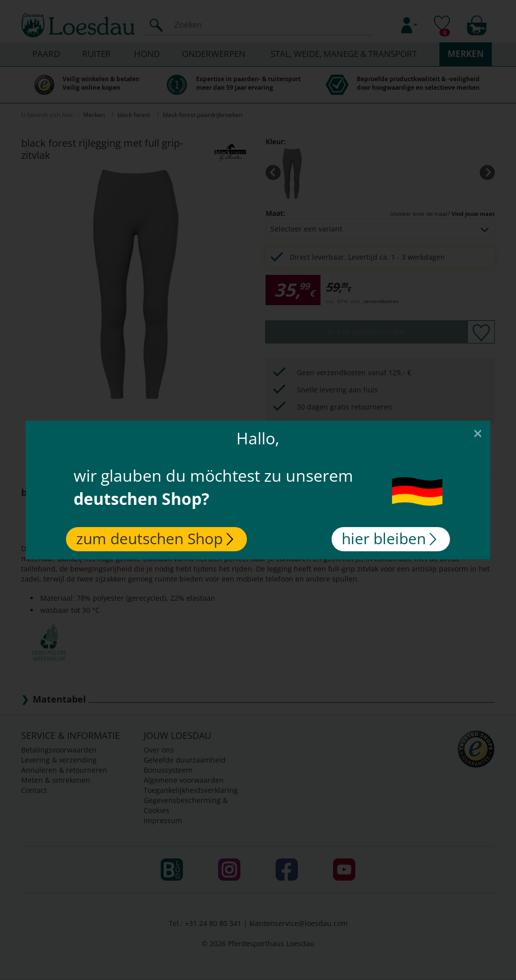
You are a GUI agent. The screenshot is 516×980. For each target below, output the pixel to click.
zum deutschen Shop (155, 538)
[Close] (478, 433)
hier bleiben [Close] (389, 538)
